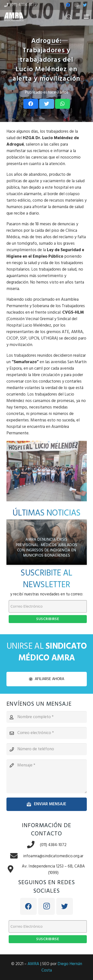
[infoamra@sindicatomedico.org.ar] (16, 856)
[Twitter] (85, 5)
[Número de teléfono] (47, 749)
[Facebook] (68, 5)
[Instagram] (76, 5)
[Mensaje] (47, 776)
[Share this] (31, 104)
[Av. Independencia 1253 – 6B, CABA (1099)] (13, 870)
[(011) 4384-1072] (33, 845)
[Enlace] (14, 17)
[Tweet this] (47, 104)
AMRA (33, 964)
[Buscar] (69, 17)
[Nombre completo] (47, 717)
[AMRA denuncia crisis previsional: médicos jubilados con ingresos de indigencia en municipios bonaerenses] (47, 542)
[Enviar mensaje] (47, 804)
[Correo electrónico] (47, 733)
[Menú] (86, 17)
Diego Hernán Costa (62, 967)
